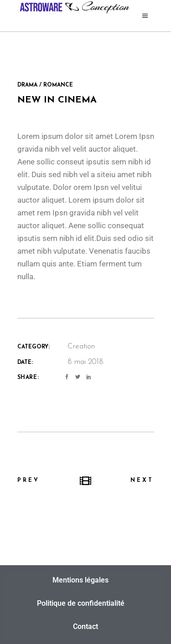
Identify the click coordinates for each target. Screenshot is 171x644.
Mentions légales (80, 580)
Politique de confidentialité (81, 603)
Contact (85, 626)
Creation (81, 346)
